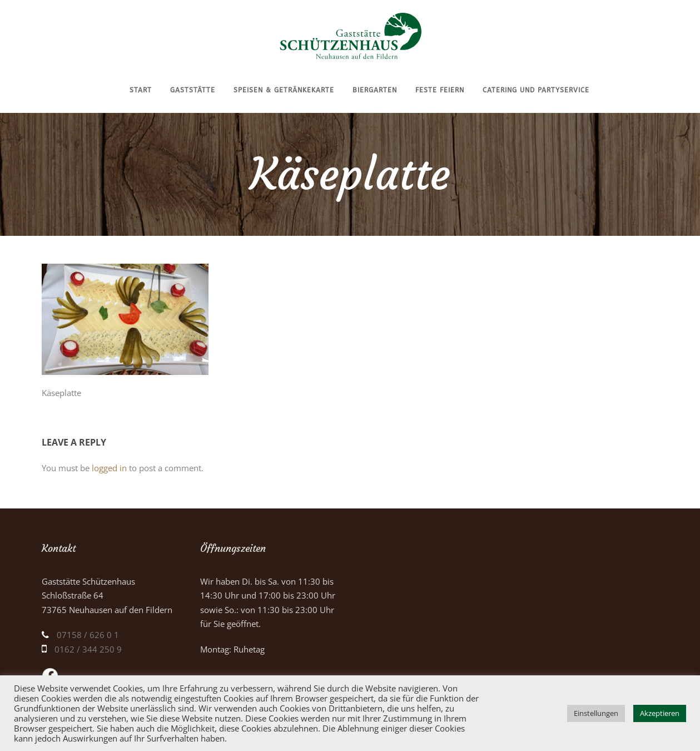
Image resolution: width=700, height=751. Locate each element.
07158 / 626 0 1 (88, 635)
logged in (109, 468)
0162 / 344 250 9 (88, 649)
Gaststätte (193, 90)
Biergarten (375, 90)
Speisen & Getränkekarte (284, 90)
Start (141, 90)
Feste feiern (440, 90)
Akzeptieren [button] (660, 713)
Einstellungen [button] (596, 713)
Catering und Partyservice (536, 90)
